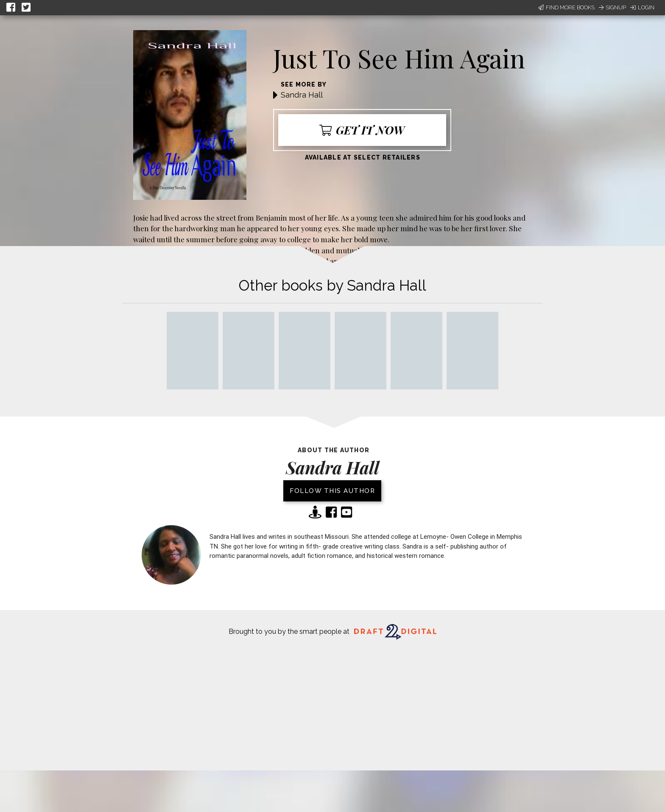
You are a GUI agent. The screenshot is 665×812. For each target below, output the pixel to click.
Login (642, 7)
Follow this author (332, 491)
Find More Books (566, 7)
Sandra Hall (302, 95)
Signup (612, 7)
